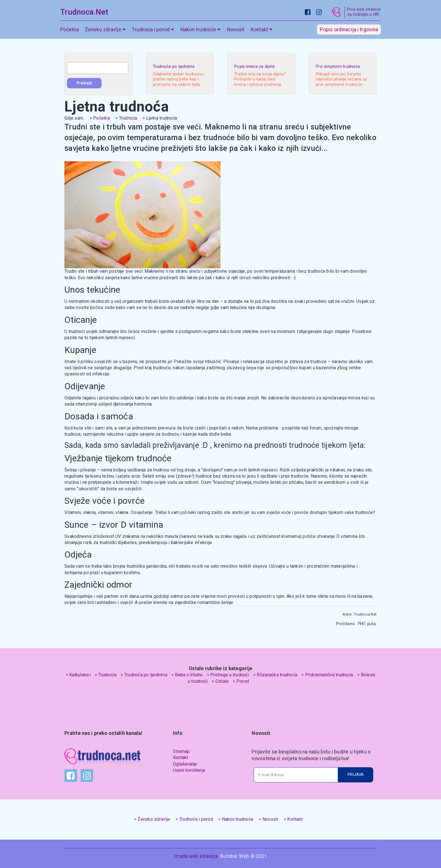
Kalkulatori (80, 675)
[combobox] (98, 68)
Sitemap (181, 751)
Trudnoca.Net (84, 12)
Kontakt (260, 30)
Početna (69, 30)
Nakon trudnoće (198, 30)
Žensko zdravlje (103, 30)
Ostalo (222, 681)
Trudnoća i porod (151, 30)
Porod (243, 681)
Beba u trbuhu (189, 675)
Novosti (236, 30)
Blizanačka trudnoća (277, 675)
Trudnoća (128, 118)
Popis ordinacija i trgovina (349, 30)
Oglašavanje (185, 764)
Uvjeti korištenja (189, 770)
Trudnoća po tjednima (146, 675)
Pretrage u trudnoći (230, 675)
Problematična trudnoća (329, 675)
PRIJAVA (356, 775)
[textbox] (98, 68)
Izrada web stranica (196, 856)
